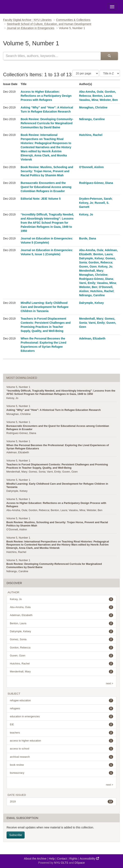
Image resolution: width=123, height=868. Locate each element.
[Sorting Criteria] (110, 73)
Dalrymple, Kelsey (92, 258)
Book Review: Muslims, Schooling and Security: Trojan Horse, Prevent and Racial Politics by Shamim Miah (47, 171)
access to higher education (61, 741)
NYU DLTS (61, 863)
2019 (61, 802)
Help (52, 859)
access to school (61, 749)
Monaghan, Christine (93, 107)
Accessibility (89, 858)
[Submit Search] (109, 56)
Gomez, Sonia (37, 472)
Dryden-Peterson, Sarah (96, 199)
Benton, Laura (102, 96)
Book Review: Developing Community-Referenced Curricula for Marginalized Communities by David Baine (47, 123)
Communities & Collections (73, 20)
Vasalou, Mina (89, 100)
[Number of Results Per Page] (86, 73)
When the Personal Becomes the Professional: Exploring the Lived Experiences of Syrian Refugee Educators (58, 447)
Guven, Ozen (88, 267)
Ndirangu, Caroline (92, 119)
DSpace (80, 863)
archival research (61, 757)
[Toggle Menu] (112, 7)
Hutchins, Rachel (91, 135)
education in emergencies (61, 716)
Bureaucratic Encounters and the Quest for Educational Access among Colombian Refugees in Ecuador (46, 187)
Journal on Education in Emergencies (31, 28)
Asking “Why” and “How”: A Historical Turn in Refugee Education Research (54, 410)
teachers (61, 733)
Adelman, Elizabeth (92, 338)
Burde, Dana (88, 238)
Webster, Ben (109, 100)
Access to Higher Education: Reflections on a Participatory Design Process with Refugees (46, 96)
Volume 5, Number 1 (18, 387)
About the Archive (35, 859)
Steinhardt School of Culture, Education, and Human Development (49, 24)
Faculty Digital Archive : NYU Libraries (27, 20)
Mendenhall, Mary (91, 271)
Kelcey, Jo (86, 203)
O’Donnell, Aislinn (91, 167)
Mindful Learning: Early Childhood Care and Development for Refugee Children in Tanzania (45, 307)
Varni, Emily (87, 283)
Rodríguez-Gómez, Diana (96, 183)
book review (61, 765)
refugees (61, 709)
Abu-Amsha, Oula (91, 92)
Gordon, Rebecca (100, 262)
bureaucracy (61, 773)
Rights (73, 859)
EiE (61, 724)
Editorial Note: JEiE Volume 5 (41, 199)
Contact (62, 859)
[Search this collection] (52, 56)
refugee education (61, 701)
